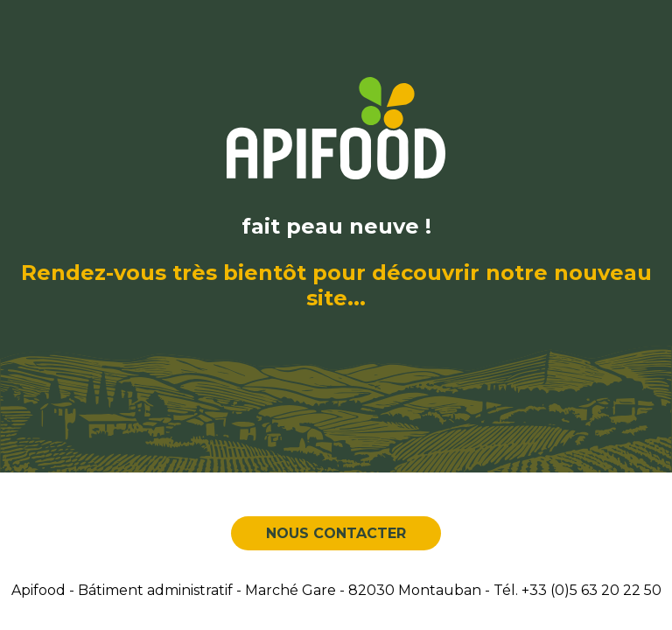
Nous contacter (336, 533)
